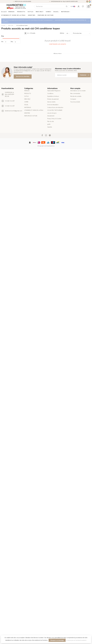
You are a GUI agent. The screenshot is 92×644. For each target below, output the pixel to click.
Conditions (50, 93)
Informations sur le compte (78, 91)
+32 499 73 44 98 (10, 101)
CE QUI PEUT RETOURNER (55, 110)
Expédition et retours (53, 96)
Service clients (51, 102)
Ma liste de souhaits (76, 96)
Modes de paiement (53, 99)
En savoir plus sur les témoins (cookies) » (77, 640)
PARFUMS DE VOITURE (46, 15)
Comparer (73, 99)
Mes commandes (75, 93)
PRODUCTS (21, 12)
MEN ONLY (39, 12)
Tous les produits (75, 102)
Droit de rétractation (53, 105)
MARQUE (11, 12)
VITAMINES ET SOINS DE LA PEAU (13, 15)
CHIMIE (48, 12)
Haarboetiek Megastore (54, 91)
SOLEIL (56, 12)
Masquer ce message (57, 640)
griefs (49, 124)
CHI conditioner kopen (22, 25)
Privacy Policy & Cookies (54, 119)
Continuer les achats (58, 44)
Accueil (4, 12)
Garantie (50, 127)
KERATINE (32, 15)
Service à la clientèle (23, 76)
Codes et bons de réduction (55, 107)
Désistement (51, 116)
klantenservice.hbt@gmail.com (14, 111)
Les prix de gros (52, 113)
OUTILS (30, 12)
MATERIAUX (65, 12)
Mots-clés (11, 25)
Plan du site (51, 121)
